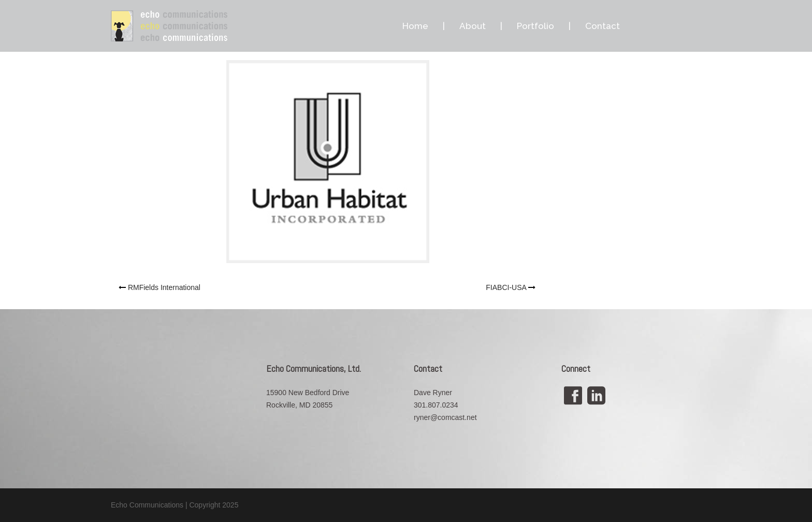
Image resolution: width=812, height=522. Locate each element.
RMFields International (164, 287)
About (473, 26)
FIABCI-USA (506, 287)
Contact (603, 26)
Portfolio (535, 26)
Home (415, 26)
